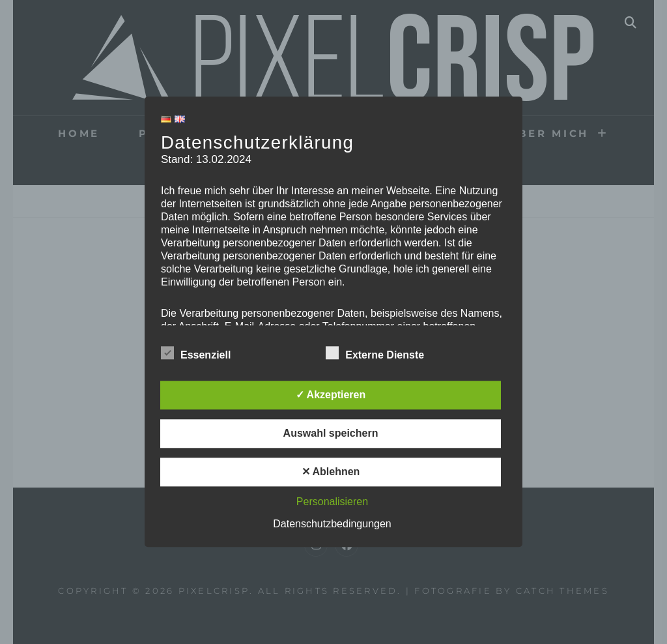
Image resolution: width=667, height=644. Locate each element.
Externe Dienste (375, 353)
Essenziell (196, 353)
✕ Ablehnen (331, 472)
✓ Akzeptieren (331, 395)
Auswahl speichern (331, 434)
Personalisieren (332, 502)
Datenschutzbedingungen (332, 524)
